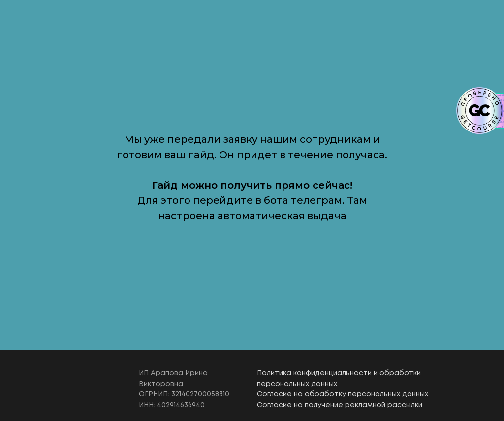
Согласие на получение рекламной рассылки (340, 405)
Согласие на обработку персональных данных (343, 394)
